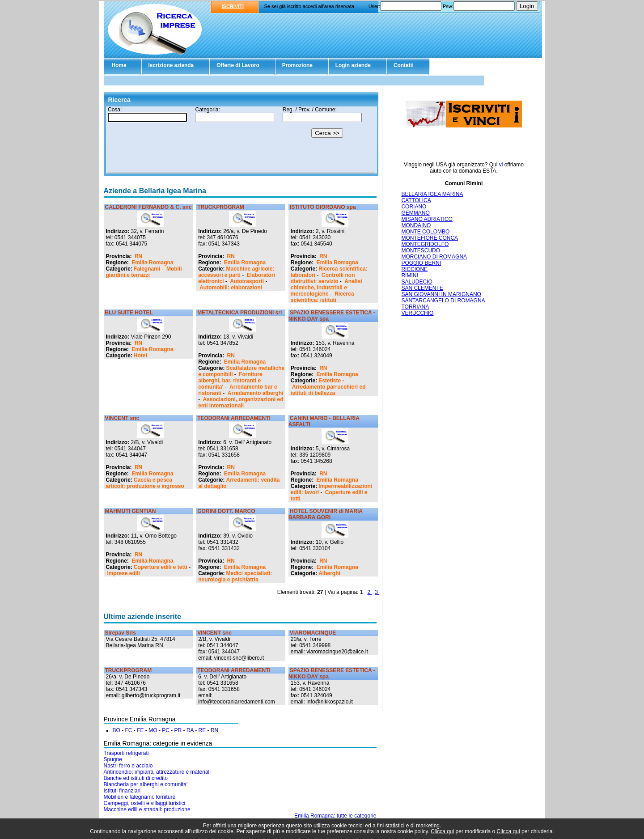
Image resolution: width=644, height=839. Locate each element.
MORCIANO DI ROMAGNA (434, 257)
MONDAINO (416, 225)
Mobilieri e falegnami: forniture (140, 797)
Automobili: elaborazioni (231, 288)
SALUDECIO (417, 282)
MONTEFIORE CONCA (430, 238)
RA (190, 730)
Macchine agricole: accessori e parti (236, 272)
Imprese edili (124, 573)
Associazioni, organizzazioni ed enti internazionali (241, 403)
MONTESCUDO (421, 250)
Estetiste (330, 381)
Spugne (113, 759)
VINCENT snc (122, 418)
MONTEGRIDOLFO (425, 244)
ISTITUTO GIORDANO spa (323, 207)
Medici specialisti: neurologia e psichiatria (235, 576)
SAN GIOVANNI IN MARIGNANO (441, 294)
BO (117, 730)
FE (140, 730)
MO (153, 730)
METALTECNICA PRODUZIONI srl (239, 313)
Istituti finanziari (122, 791)
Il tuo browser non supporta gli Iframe (241, 140)
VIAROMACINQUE (313, 633)
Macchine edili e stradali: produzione (147, 809)
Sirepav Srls (121, 633)
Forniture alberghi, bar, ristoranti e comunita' (230, 381)
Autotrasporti (247, 281)
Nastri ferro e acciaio (128, 766)
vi (501, 165)
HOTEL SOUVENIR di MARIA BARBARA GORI (326, 514)
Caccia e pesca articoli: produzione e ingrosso (145, 483)
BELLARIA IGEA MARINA (432, 194)
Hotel (140, 356)
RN (138, 256)
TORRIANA (415, 307)
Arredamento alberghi (256, 393)
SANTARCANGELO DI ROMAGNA (443, 301)
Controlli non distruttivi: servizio (323, 278)
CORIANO (414, 207)
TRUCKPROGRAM (221, 207)
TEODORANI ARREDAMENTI (234, 418)
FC (129, 730)
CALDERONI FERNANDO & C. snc (148, 207)
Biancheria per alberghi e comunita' (146, 784)
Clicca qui (442, 831)
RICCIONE (414, 269)
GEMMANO (415, 213)
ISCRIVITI (233, 6)
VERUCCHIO (417, 313)
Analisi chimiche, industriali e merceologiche (326, 288)
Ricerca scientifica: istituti (322, 297)
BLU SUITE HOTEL (129, 313)
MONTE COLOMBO (425, 232)
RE (202, 730)
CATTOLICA (416, 200)
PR (178, 730)
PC (166, 730)
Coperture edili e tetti (161, 567)
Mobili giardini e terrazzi (144, 272)
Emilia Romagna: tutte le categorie (335, 816)
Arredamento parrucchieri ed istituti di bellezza (328, 390)
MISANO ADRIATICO (427, 219)
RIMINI (409, 275)
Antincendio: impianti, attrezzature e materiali (157, 772)
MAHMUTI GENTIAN (131, 511)
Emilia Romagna (152, 263)
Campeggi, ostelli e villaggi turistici (145, 803)
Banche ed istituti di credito (136, 778)
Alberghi (329, 573)
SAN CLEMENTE (422, 288)
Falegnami (147, 269)
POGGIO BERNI (421, 263)
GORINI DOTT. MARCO (226, 511)
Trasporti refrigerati (126, 753)
